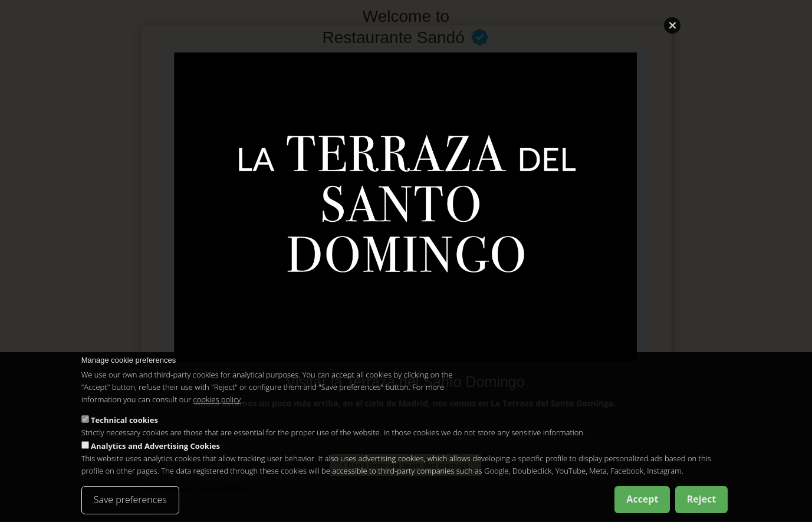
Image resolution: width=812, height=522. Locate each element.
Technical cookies (124, 420)
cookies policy (217, 399)
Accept (642, 499)
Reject (702, 499)
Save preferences (130, 500)
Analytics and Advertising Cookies (155, 446)
